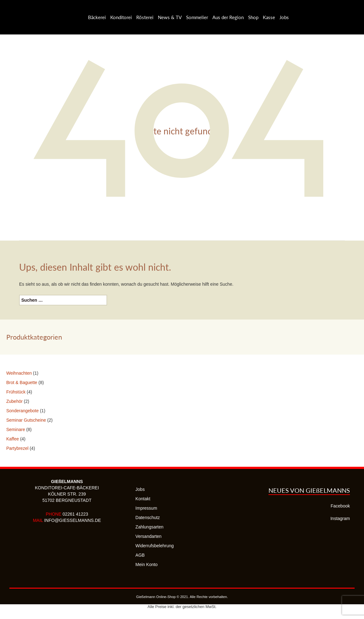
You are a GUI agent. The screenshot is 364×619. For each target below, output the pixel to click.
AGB (140, 555)
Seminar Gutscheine (26, 420)
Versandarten (148, 536)
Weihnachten (19, 373)
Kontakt (143, 499)
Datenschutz (148, 518)
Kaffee (13, 439)
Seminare (16, 429)
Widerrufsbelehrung (154, 546)
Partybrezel (17, 448)
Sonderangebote (23, 411)
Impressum (146, 508)
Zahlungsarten (149, 527)
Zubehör (14, 401)
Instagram (340, 518)
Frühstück (16, 392)
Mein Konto (146, 564)
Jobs (140, 489)
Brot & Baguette (22, 382)
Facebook (340, 506)
